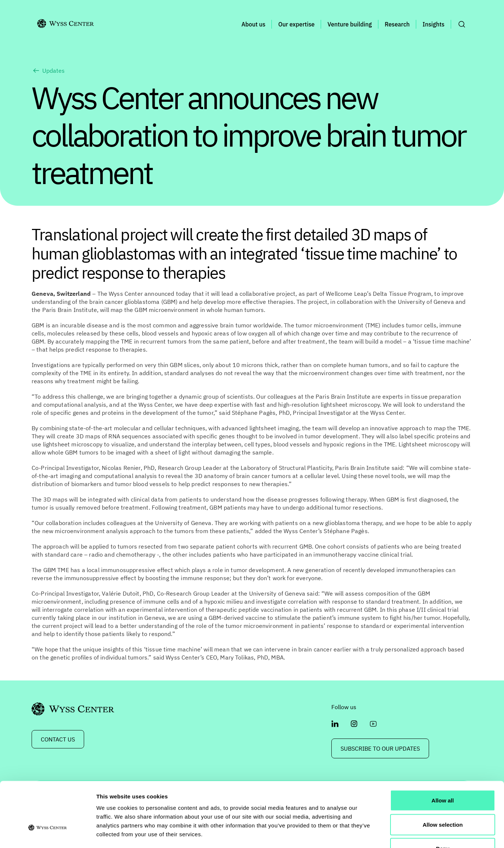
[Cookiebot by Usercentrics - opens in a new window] (48, 834)
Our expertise (296, 24)
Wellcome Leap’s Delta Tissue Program (379, 294)
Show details (386, 833)
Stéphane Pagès (254, 413)
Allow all (443, 752)
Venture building (350, 24)
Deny (443, 800)
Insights (433, 24)
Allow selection (442, 776)
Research (397, 24)
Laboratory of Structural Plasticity (286, 468)
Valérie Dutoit (120, 593)
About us (253, 24)
